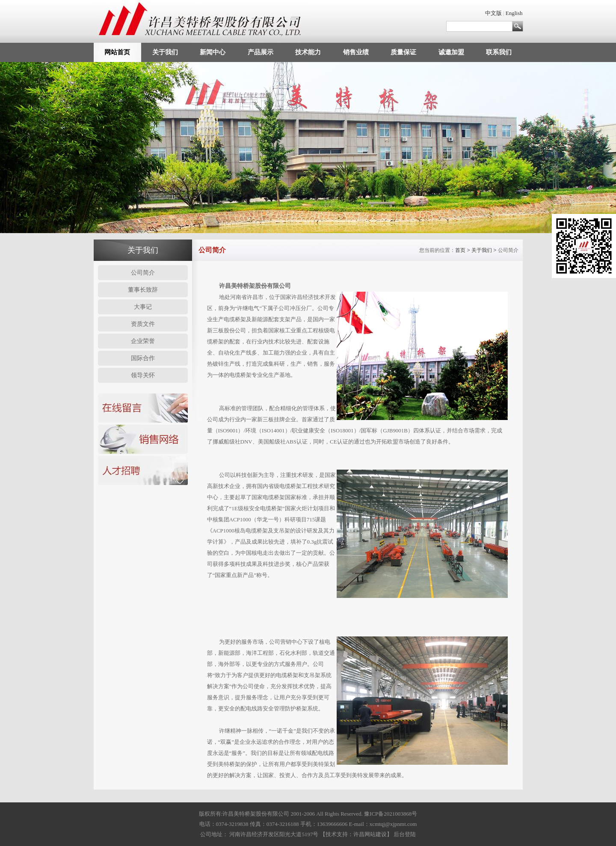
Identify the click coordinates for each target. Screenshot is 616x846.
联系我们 (499, 52)
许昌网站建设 (370, 834)
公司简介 (143, 273)
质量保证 (403, 52)
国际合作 (143, 358)
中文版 (493, 13)
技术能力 (308, 52)
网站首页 (117, 52)
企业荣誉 (143, 341)
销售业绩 (356, 52)
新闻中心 (213, 52)
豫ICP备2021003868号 (391, 814)
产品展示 (261, 52)
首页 (460, 250)
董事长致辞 (143, 290)
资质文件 (143, 324)
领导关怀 (143, 375)
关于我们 (165, 52)
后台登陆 (405, 834)
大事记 (143, 307)
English (514, 13)
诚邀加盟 (451, 52)
